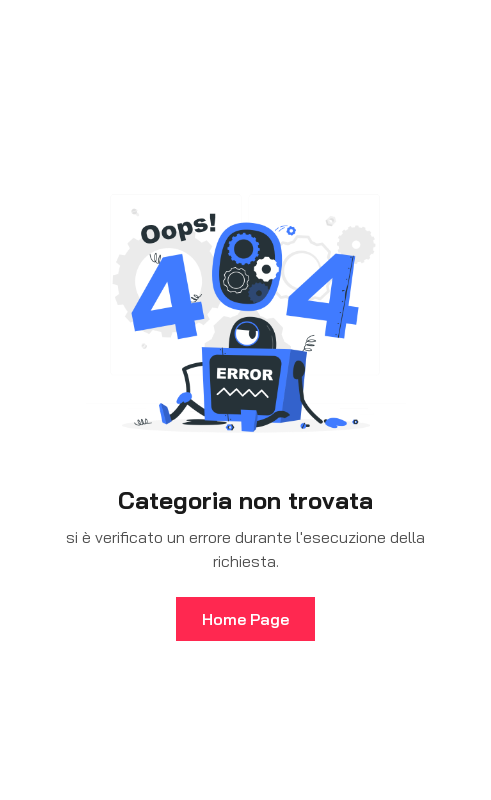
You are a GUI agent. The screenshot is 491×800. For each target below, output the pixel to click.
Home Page (245, 619)
